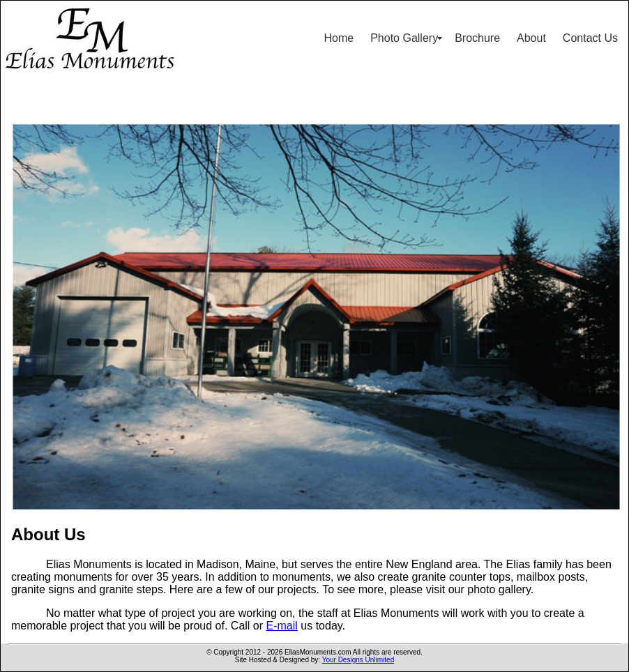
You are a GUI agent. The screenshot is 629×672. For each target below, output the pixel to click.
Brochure (477, 38)
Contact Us (590, 38)
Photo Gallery (404, 38)
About (531, 38)
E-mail (282, 626)
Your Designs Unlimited (358, 660)
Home (339, 38)
